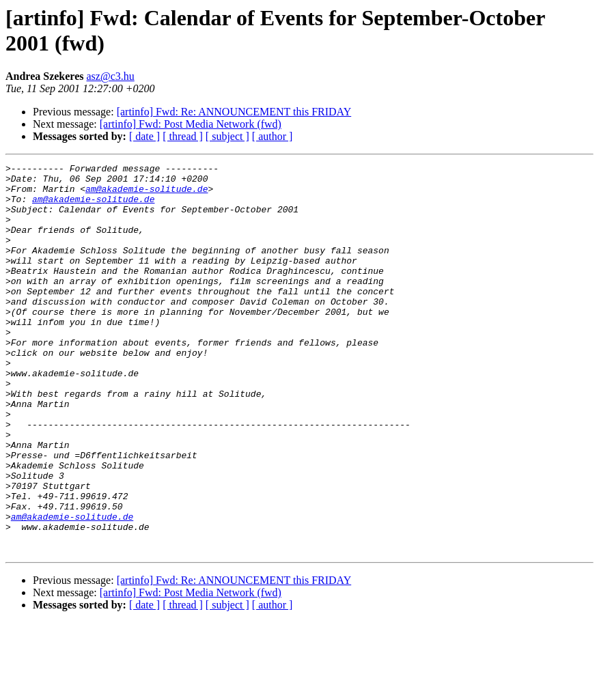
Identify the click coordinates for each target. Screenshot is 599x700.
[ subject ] (227, 136)
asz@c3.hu (111, 76)
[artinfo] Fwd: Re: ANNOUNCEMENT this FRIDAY (234, 112)
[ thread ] (183, 136)
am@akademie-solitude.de (147, 195)
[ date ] (144, 136)
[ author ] (273, 136)
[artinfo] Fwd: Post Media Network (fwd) (191, 124)
